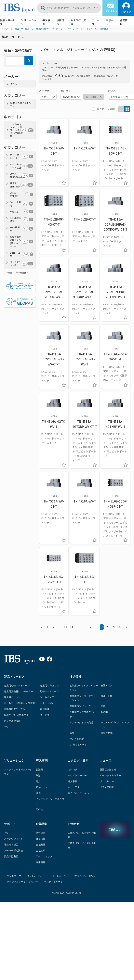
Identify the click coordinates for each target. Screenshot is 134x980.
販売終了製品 (11, 844)
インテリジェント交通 (81, 722)
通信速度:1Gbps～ (22, 185)
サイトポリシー (35, 876)
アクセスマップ (44, 856)
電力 (38, 781)
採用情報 (41, 862)
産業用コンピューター (81, 706)
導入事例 (46, 22)
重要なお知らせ (108, 769)
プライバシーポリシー (86, 876)
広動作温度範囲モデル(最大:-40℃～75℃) (22, 242)
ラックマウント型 (22, 264)
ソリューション (29, 22)
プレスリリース (108, 781)
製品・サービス (8, 22)
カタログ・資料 (78, 22)
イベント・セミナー (110, 775)
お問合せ (74, 824)
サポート (110, 22)
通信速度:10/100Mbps (22, 175)
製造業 (104, 712)
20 (108, 627)
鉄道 (103, 706)
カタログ (73, 769)
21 (114, 627)
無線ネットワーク (49, 691)
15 (78, 627)
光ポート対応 (22, 204)
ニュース (96, 22)
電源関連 (45, 709)
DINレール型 (22, 254)
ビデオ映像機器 (12, 721)
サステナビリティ (53, 881)
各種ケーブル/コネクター (17, 715)
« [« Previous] (41, 627)
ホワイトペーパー (77, 775)
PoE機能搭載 (22, 229)
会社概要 (41, 844)
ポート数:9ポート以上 (22, 166)
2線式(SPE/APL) (22, 194)
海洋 (38, 793)
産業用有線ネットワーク (67, 67)
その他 (39, 809)
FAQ (6, 833)
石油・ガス (107, 685)
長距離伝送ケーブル (14, 709)
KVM (6, 727)
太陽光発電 (107, 733)
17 (90, 627)
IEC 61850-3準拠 (22, 219)
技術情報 (60, 22)
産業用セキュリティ (51, 685)
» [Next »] (126, 627)
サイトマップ (14, 876)
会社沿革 (41, 850)
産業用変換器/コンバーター (19, 691)
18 (96, 627)
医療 (72, 733)
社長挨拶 (41, 839)
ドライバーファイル (78, 793)
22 (120, 627)
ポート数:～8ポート (22, 156)
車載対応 (22, 212)
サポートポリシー (59, 876)
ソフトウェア (47, 697)
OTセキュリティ (78, 744)
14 (72, 627)
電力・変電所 (77, 738)
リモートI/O (46, 703)
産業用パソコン (12, 697)
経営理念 (41, 833)
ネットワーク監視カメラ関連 (19, 703)
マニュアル (74, 787)
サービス (45, 715)
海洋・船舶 (107, 696)
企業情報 (124, 22)
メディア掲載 (107, 787)
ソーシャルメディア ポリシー (22, 881)
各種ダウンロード (13, 839)
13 (65, 627)
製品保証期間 (11, 856)
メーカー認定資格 (13, 850)
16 (84, 627)
